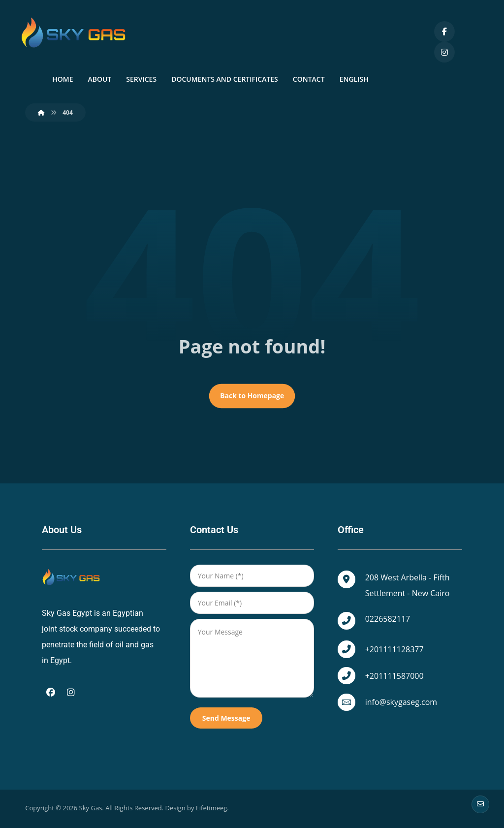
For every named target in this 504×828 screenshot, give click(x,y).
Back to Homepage (252, 399)
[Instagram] (444, 52)
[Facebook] (444, 32)
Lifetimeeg (211, 811)
